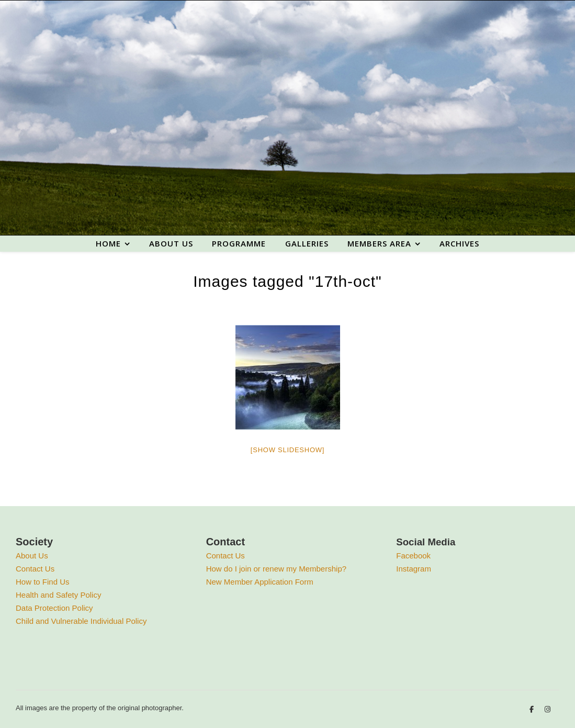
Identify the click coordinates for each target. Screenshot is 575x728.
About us (171, 243)
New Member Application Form (260, 582)
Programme (239, 243)
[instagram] (548, 709)
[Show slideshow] (287, 450)
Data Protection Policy (54, 608)
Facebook (413, 556)
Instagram (414, 569)
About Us (32, 556)
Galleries (307, 243)
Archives (459, 243)
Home (108, 243)
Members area (379, 243)
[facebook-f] (533, 709)
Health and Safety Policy (58, 595)
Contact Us (35, 569)
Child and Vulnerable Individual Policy (81, 621)
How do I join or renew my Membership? (276, 569)
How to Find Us (43, 582)
